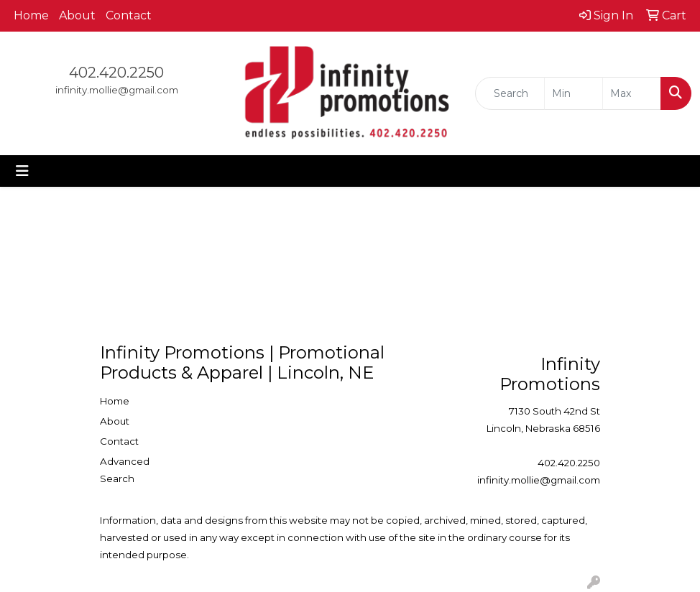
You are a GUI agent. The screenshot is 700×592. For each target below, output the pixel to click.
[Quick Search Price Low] (574, 93)
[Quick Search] (510, 93)
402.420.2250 (116, 73)
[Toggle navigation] (22, 171)
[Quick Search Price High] (632, 93)
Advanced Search (125, 470)
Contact (129, 15)
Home (31, 15)
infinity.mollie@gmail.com (117, 90)
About (77, 15)
